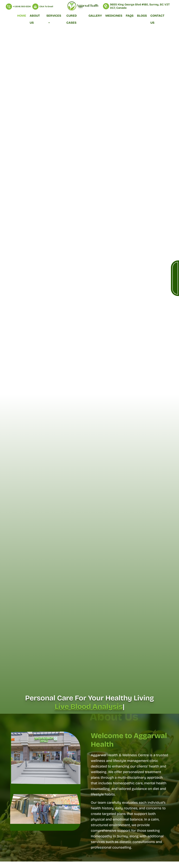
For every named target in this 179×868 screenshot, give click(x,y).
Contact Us (157, 17)
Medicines (114, 16)
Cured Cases (72, 17)
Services (54, 17)
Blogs (142, 16)
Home (22, 16)
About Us (35, 17)
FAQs (130, 16)
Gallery (95, 16)
